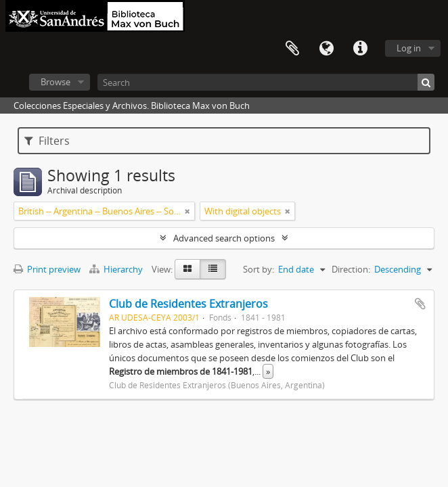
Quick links (360, 49)
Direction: (351, 269)
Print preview (47, 269)
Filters (47, 141)
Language (326, 49)
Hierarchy (117, 269)
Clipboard (292, 49)
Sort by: (259, 269)
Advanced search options (224, 238)
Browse (55, 82)
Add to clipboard (420, 304)
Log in (409, 48)
